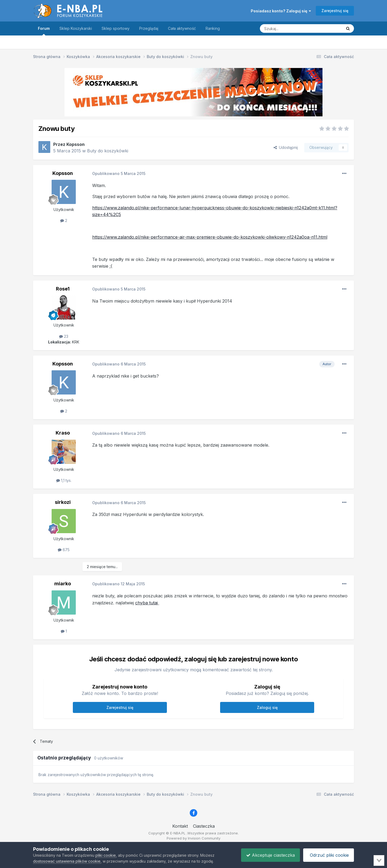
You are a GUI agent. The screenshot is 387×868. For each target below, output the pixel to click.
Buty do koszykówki (108, 151)
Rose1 (63, 289)
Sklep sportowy (116, 28)
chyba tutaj (147, 603)
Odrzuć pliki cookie (328, 855)
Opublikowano (119, 173)
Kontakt (180, 826)
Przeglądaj (149, 28)
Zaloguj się (267, 707)
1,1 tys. (64, 480)
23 (64, 336)
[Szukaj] (288, 28)
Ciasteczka (204, 826)
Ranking (213, 28)
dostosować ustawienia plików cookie (67, 861)
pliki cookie (106, 855)
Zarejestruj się (335, 11)
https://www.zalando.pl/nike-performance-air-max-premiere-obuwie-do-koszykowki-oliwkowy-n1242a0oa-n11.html (210, 237)
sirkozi (63, 502)
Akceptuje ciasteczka (269, 855)
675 (64, 550)
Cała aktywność (182, 28)
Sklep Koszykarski (76, 28)
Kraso (63, 433)
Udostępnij (286, 147)
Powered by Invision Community (193, 838)
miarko (63, 584)
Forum (44, 31)
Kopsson (76, 144)
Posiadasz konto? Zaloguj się (281, 11)
